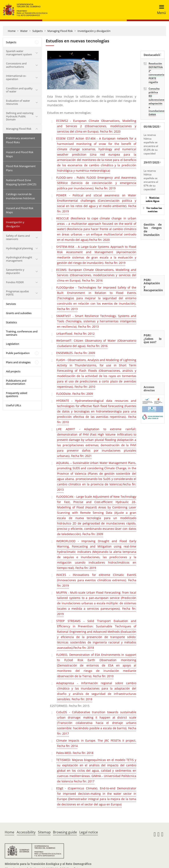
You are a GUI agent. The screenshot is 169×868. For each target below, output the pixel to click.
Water (24, 31)
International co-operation (16, 77)
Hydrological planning (19, 248)
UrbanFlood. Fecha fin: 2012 (75, 334)
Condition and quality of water (19, 90)
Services (11, 304)
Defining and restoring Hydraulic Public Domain (20, 116)
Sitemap (44, 832)
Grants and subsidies (19, 313)
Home (12, 31)
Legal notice (89, 832)
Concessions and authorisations (16, 65)
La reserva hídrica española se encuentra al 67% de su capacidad (151, 180)
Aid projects (13, 371)
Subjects (38, 31)
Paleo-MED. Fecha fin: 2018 (75, 753)
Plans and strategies (18, 362)
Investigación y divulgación (94, 31)
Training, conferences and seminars (22, 333)
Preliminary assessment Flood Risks (21, 140)
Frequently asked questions (17, 395)
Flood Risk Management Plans (21, 168)
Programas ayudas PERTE (17, 293)
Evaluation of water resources (18, 102)
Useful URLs (13, 405)
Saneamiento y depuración (15, 271)
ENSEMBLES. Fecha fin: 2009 (76, 353)
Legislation (13, 344)
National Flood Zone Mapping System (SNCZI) (21, 182)
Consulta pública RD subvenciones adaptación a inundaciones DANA (155, 102)
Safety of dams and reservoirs (18, 237)
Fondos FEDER (15, 282)
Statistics (11, 322)
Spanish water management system (19, 53)
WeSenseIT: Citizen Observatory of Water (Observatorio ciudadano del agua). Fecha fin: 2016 (96, 343)
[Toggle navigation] (160, 10)
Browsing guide (65, 832)
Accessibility (26, 832)
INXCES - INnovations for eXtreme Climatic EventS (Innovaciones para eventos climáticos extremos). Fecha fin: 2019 (96, 580)
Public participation (18, 353)
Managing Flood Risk (60, 31)
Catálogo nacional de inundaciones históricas (20, 196)
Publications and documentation (16, 382)
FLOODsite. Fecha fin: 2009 (75, 394)
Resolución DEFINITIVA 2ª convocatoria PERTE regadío (155, 73)
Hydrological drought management (19, 259)
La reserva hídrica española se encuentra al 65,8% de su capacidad (151, 144)
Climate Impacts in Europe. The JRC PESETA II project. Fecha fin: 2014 (96, 743)
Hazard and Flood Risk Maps (20, 154)
